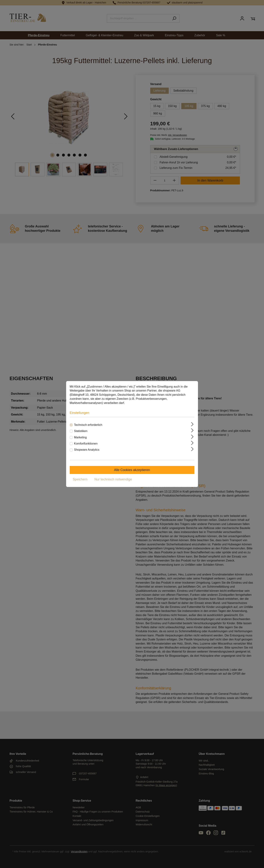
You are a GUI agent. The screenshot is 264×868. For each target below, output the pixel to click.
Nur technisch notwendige (113, 479)
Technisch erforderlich (88, 425)
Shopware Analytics (87, 450)
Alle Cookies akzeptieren (132, 470)
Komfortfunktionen (86, 444)
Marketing (80, 437)
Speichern (80, 479)
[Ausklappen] (192, 424)
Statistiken (81, 431)
